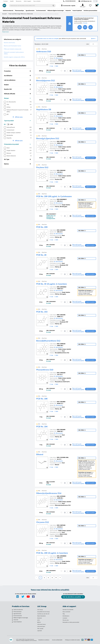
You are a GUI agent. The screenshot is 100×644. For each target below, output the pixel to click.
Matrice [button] (17, 164)
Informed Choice (42, 624)
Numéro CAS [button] (17, 89)
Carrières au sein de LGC (43, 614)
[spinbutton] (68, 71)
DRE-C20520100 (61, 55)
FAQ (64, 614)
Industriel (16, 620)
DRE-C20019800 (61, 402)
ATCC (39, 620)
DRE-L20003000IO (62, 287)
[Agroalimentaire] (12, 614)
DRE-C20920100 (61, 373)
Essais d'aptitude (18, 622)
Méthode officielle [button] (17, 94)
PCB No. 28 (41, 255)
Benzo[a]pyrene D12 (46, 80)
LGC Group (40, 610)
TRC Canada (40, 629)
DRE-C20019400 (61, 430)
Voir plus (85, 23)
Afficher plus (19, 117)
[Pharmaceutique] (12, 612)
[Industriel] (12, 620)
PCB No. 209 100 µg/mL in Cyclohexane (54, 196)
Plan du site (66, 620)
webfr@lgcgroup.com (86, 1)
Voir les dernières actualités (72, 597)
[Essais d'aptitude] (12, 622)
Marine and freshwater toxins (13, 46)
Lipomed (40, 631)
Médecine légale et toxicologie (21, 618)
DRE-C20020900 (61, 230)
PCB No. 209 (42, 227)
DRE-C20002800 (61, 258)
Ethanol (40, 454)
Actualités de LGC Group (43, 612)
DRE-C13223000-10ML (63, 457)
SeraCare (40, 618)
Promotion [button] (17, 71)
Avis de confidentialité (57, 640)
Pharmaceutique (17, 612)
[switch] (8, 124)
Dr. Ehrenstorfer (58, 58)
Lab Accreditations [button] (17, 80)
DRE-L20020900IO (62, 556)
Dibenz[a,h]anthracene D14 (49, 493)
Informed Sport (41, 626)
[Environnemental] (12, 616)
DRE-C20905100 (61, 113)
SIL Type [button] (17, 159)
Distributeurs (66, 616)
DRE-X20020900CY (62, 199)
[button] (71, 71)
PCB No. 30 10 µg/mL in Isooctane (52, 284)
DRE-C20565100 (61, 344)
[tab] (18, 71)
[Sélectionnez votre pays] (95, 1)
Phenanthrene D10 (45, 370)
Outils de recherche (18, 610)
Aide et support (27, 1)
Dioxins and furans (9, 43)
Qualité (12, 1)
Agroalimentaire (17, 614)
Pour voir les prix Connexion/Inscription (78, 71)
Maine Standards (42, 616)
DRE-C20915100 (61, 170)
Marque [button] (17, 98)
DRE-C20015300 (61, 315)
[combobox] (32, 6)
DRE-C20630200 (61, 141)
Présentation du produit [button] (17, 144)
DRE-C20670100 (61, 525)
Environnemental (18, 616)
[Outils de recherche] (12, 610)
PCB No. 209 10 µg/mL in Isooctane (52, 553)
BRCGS (39, 622)
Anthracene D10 (44, 52)
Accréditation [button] (17, 76)
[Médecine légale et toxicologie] (12, 618)
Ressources (19, 1)
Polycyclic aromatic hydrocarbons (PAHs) (14, 53)
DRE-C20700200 (61, 496)
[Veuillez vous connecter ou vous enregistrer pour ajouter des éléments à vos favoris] (61, 71)
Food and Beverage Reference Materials (21, 14)
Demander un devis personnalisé (71, 622)
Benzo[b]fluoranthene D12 (48, 341)
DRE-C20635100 (61, 84)
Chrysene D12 (43, 522)
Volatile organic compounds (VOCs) (14, 57)
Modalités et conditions (44, 640)
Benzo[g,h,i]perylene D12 (48, 138)
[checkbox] (5, 102)
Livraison (65, 618)
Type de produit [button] (17, 121)
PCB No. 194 (42, 427)
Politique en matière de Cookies (72, 640)
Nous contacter (37, 1)
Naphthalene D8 (44, 109)
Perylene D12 (42, 167)
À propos (6, 1)
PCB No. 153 (42, 312)
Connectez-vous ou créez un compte (48, 38)
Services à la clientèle (68, 610)
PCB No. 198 (42, 399)
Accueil (5, 14)
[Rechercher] (53, 6)
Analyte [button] (17, 85)
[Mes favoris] (90, 6)
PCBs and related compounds (13, 49)
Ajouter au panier (91, 71)
